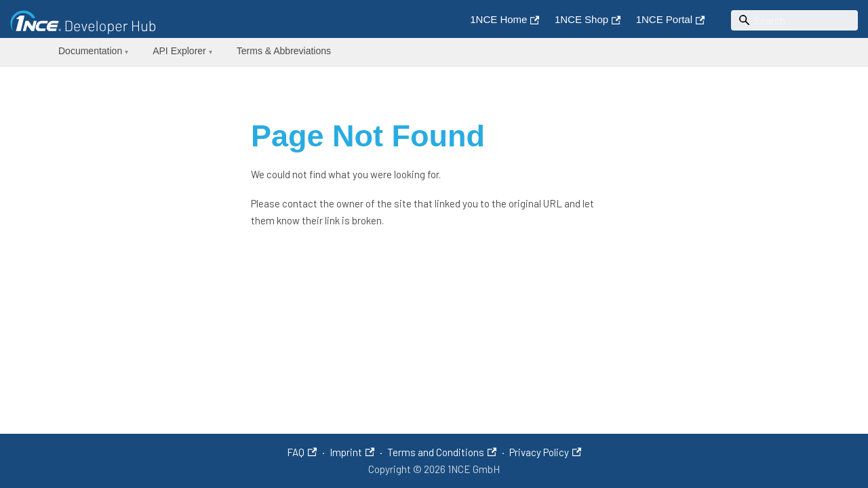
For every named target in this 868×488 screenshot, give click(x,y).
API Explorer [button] (182, 51)
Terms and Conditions (442, 452)
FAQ (302, 452)
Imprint (352, 452)
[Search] (795, 20)
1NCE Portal (670, 19)
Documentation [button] (93, 51)
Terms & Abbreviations (284, 51)
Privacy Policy (545, 452)
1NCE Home (505, 19)
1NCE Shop (588, 19)
